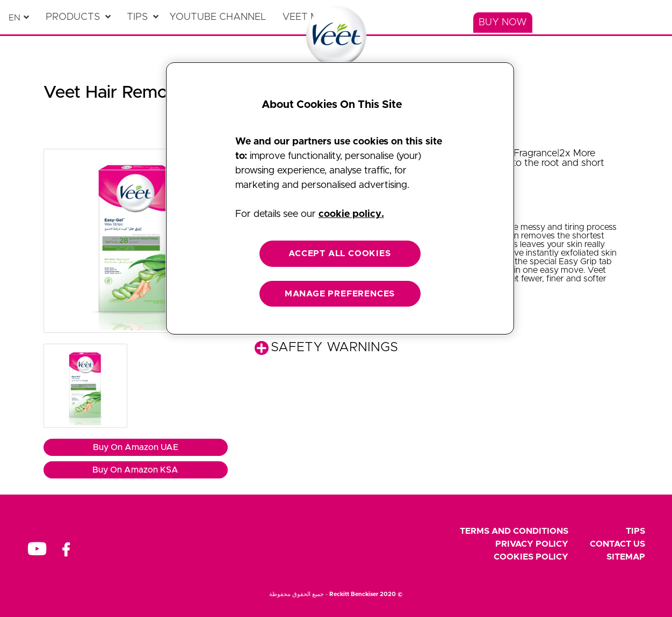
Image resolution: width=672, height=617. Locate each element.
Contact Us (617, 544)
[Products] (78, 17)
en (15, 18)
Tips (635, 531)
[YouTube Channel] (221, 17)
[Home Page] (336, 36)
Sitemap (626, 557)
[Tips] (143, 17)
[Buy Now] (503, 23)
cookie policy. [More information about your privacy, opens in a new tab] (351, 214)
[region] (340, 198)
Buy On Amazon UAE (136, 447)
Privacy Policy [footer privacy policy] (532, 544)
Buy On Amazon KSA (135, 470)
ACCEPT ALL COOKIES (339, 253)
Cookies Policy (531, 557)
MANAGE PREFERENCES (340, 294)
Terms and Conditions (514, 531)
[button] (136, 241)
